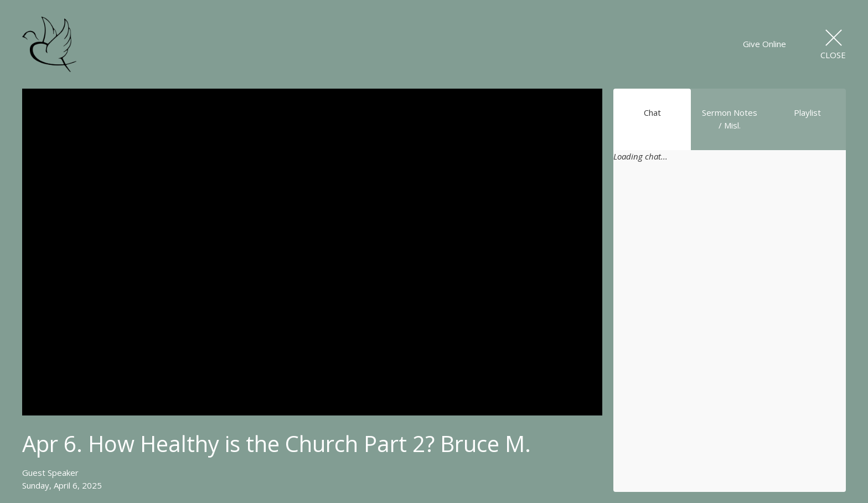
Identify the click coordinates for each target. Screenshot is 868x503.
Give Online (764, 44)
